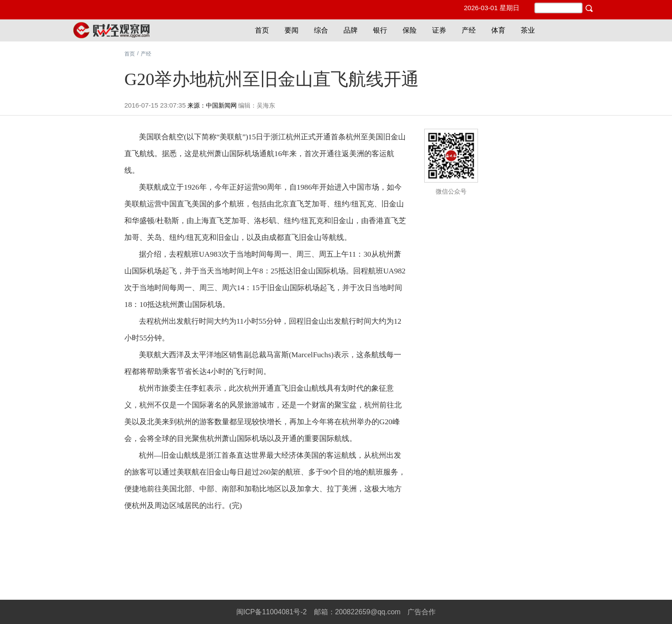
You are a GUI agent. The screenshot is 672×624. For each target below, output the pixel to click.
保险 (410, 30)
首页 (262, 30)
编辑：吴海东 (257, 105)
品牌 (351, 30)
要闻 (291, 30)
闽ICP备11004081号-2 (272, 612)
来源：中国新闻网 (212, 105)
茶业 (528, 30)
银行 (380, 30)
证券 (439, 30)
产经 (469, 30)
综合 (321, 30)
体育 (498, 30)
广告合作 (422, 612)
